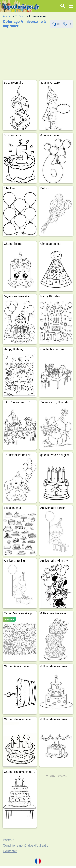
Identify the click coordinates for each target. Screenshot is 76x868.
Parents (8, 840)
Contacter (10, 851)
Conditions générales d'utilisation (26, 845)
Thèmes (20, 16)
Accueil (7, 16)
